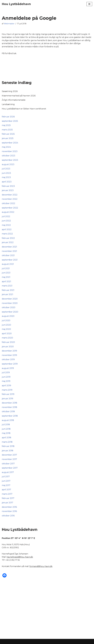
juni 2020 (6, 325)
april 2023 (7, 182)
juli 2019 (6, 372)
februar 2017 (8, 498)
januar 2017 (7, 503)
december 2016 (9, 507)
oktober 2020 (9, 307)
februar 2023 (8, 186)
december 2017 (9, 455)
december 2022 (10, 195)
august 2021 (8, 264)
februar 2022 (8, 238)
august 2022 (8, 212)
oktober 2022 (8, 203)
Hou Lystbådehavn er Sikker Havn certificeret (24, 109)
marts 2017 (7, 494)
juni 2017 (6, 481)
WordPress (55, 641)
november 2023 (10, 151)
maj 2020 (6, 329)
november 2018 (9, 407)
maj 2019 (6, 381)
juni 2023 (6, 173)
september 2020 (10, 312)
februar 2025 (8, 134)
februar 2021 (8, 290)
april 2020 (7, 334)
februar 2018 (8, 446)
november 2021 (9, 251)
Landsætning (8, 104)
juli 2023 (6, 169)
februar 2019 (8, 394)
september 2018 (10, 416)
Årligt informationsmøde (14, 100)
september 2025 (10, 121)
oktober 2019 (8, 359)
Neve (36, 641)
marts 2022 (7, 234)
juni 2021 (6, 273)
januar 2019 (7, 399)
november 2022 (10, 199)
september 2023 (10, 160)
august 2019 (8, 368)
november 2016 (9, 511)
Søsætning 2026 (10, 91)
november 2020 (10, 303)
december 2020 (10, 299)
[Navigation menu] (89, 4)
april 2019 (6, 386)
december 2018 (9, 403)
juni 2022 (6, 221)
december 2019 (9, 351)
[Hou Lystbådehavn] (16, 4)
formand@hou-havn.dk (41, 566)
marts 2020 (7, 338)
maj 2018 (6, 433)
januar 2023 (8, 190)
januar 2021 (7, 294)
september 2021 (10, 260)
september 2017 (10, 468)
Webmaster (9, 24)
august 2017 (8, 472)
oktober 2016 (8, 516)
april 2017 (6, 490)
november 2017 (9, 459)
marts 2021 (7, 286)
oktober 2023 (8, 156)
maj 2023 (6, 177)
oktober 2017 (8, 464)
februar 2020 (8, 342)
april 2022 (7, 229)
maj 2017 (6, 485)
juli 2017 (6, 477)
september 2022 (10, 208)
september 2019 (10, 364)
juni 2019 (6, 377)
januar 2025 (8, 138)
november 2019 (9, 355)
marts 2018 (7, 442)
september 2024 (10, 143)
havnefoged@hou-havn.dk (20, 557)
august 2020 (8, 316)
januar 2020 (8, 347)
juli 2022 (6, 216)
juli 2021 (6, 268)
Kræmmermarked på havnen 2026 (19, 96)
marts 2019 (7, 390)
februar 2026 (8, 117)
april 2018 (6, 438)
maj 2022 (6, 225)
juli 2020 (6, 320)
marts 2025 (7, 130)
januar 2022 (8, 242)
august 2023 (8, 164)
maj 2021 (6, 277)
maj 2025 (6, 125)
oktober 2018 (8, 411)
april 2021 (6, 281)
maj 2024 (6, 147)
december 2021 (9, 247)
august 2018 (8, 420)
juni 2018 (6, 429)
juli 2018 (6, 425)
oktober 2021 (8, 255)
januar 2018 (8, 451)
